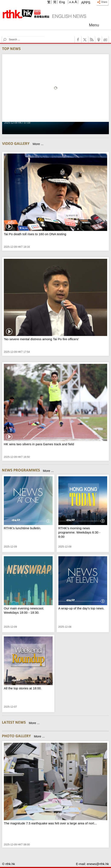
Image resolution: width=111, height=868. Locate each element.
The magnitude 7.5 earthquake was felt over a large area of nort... (50, 823)
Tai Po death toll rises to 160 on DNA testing (35, 234)
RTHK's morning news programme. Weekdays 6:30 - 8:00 (79, 532)
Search (7, 36)
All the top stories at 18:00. (23, 688)
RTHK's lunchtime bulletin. (22, 528)
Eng (62, 2)
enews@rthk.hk (98, 864)
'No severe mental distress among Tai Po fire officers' (41, 339)
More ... (38, 144)
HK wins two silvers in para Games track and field (39, 444)
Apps (86, 3)
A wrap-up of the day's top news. (81, 608)
